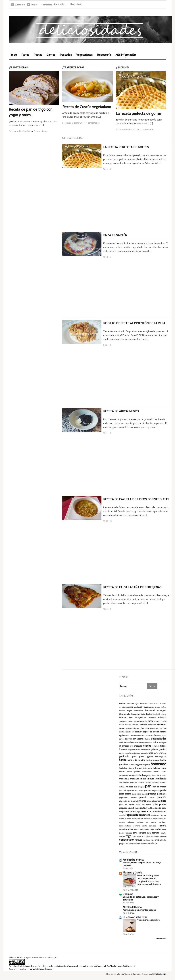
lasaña (156, 772)
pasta (163, 790)
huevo (132, 768)
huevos (139, 768)
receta (144, 811)
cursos (122, 739)
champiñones (133, 728)
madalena (124, 779)
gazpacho (145, 753)
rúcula (134, 819)
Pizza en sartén (115, 235)
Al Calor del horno (132, 907)
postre (163, 804)
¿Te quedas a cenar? (134, 860)
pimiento (142, 801)
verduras (146, 840)
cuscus (128, 739)
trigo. (148, 836)
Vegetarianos (84, 55)
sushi (164, 829)
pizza (163, 801)
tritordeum (155, 836)
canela (143, 721)
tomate (156, 833)
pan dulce (123, 790)
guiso (150, 757)
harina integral (153, 760)
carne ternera (125, 725)
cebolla (143, 725)
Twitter (34, 5)
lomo (154, 775)
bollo (143, 714)
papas (141, 790)
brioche (123, 718)
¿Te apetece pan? (19, 68)
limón (139, 775)
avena (147, 707)
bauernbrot (138, 711)
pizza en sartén (127, 805)
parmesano (149, 790)
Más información (125, 56)
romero (128, 819)
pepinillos (162, 794)
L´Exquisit (128, 894)
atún (141, 707)
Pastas (38, 55)
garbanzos (136, 753)
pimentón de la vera (128, 801)
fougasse (131, 750)
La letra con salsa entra (135, 917)
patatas (152, 794)
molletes (133, 782)
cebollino (152, 725)
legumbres (124, 775)
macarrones (161, 775)
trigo (128, 836)
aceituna (130, 704)
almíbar (163, 704)
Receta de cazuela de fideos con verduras (136, 499)
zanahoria (153, 843)
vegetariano (126, 840)
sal (138, 819)
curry (164, 735)
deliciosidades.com (128, 742)
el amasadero (126, 746)
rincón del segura (159, 815)
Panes (24, 56)
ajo (137, 703)
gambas (163, 750)
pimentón (162, 797)
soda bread (145, 829)
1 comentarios (93, 123)
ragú (139, 812)
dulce (155, 742)
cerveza (123, 728)
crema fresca (130, 735)
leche (164, 772)
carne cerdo (160, 721)
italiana (156, 768)
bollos (149, 714)
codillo (128, 732)
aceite (122, 703)
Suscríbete (20, 5)
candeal (136, 721)
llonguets (147, 775)
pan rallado (133, 790)
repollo (122, 815)
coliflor (138, 732)
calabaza (162, 718)
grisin (134, 757)
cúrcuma (157, 735)
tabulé (122, 833)
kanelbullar (147, 772)
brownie (152, 718)
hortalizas (124, 768)
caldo (130, 721)
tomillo (163, 833)
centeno (162, 724)
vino (153, 840)
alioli (151, 704)
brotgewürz (140, 718)
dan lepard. (138, 739)
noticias (122, 787)
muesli (141, 782)
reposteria (132, 815)
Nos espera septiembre (148, 920)
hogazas (139, 765)
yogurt (122, 843)
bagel (129, 711)
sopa (158, 829)
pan (148, 786)
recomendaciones (158, 812)
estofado (156, 746)
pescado (143, 797)
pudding (151, 808)
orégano (141, 787)
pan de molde (159, 787)
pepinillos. (123, 798)
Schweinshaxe (125, 826)
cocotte (122, 732)
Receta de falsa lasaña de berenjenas (132, 587)
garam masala (125, 753)
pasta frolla (136, 794)
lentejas (132, 775)
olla (135, 787)
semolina (123, 829)
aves (152, 707)
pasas (157, 790)
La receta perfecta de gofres (139, 114)
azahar (158, 707)
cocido (160, 728)
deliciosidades (159, 739)
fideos (163, 746)
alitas (156, 704)
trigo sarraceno (139, 836)
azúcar (164, 707)
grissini (142, 757)
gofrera (163, 753)
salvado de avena (147, 822)
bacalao (122, 711)
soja (152, 829)
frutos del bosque (143, 750)
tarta (135, 833)
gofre (156, 753)
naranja (148, 782)
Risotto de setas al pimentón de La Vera (134, 323)
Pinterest (47, 5)
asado (136, 707)
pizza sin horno (143, 805)
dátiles (147, 739)
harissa (131, 765)
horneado (159, 764)
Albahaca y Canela (133, 873)
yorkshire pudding (140, 843)
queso (133, 812)
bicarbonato (125, 714)
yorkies (129, 843)
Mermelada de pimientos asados (139, 910)
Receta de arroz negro (121, 411)
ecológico (163, 743)
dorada (149, 743)
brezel (164, 714)
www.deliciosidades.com (41, 969)
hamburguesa (161, 757)
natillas (155, 782)
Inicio (14, 55)
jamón (129, 772)
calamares (123, 721)
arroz (131, 707)
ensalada (138, 746)
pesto (152, 798)
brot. (131, 718)
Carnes (51, 55)
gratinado (124, 756)
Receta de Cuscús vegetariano (87, 107)
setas (130, 829)
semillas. (153, 826)
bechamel (150, 710)
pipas (149, 801)
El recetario (76, 4)
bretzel (156, 714)
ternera (142, 833)
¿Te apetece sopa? (73, 68)
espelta (147, 746)
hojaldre (147, 765)
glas (151, 753)
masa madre (147, 779)
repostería (145, 815)
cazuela (136, 725)
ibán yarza (148, 768)
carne (150, 721)
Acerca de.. (59, 4)
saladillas (155, 819)
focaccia (123, 750)
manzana (135, 779)
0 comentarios (40, 131)
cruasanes (148, 735)
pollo (155, 805)
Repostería (104, 55)
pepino (133, 798)
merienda (161, 779)
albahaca (143, 704)
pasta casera (125, 794)
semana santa (140, 826)
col (133, 732)
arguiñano (123, 707)
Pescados (66, 55)
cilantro (153, 728)
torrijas (122, 836)
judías (137, 772)
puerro (158, 808)
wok (157, 840)
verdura (138, 840)
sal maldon (145, 819)
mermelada (124, 782)
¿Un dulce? (122, 68)
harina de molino (136, 760)
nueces (129, 787)
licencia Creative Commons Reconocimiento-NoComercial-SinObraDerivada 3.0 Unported (93, 966)
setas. (136, 829)
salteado (131, 822)
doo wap (142, 743)
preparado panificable (129, 808)
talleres (129, 833)
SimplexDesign (159, 974)
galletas (154, 750)
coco (165, 728)
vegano (163, 836)
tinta (149, 833)
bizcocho (136, 714)
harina (123, 760)
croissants (139, 735)
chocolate (145, 728)
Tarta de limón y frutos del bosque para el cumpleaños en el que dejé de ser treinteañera (149, 880)
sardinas (163, 822)
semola (162, 826)
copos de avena (151, 732)
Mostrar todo (161, 939)
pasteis (145, 794)
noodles (163, 782)
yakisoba (163, 840)
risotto (122, 819)
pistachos (156, 801)
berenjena (162, 711)
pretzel (144, 808)
